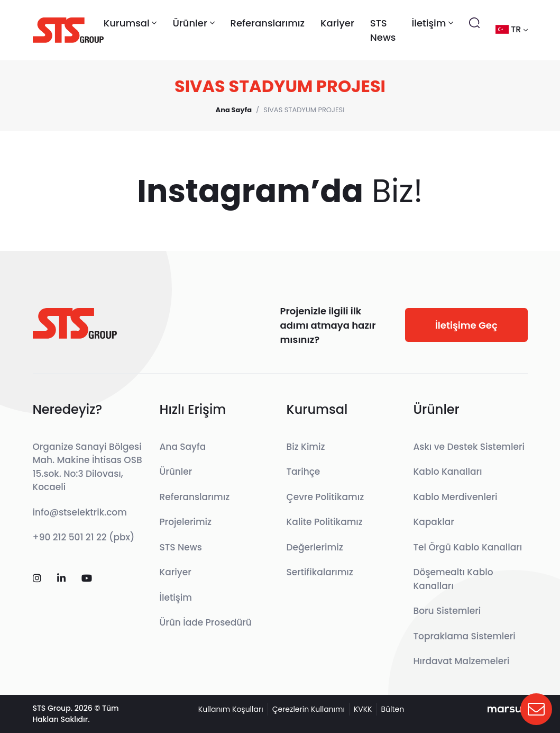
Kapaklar (434, 522)
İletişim (176, 598)
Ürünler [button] (193, 23)
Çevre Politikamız (325, 497)
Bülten (393, 709)
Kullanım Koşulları (231, 709)
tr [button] (511, 29)
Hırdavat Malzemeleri (462, 661)
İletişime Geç (466, 325)
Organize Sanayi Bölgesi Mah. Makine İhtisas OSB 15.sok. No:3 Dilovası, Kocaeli (88, 467)
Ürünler (176, 472)
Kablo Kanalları (448, 472)
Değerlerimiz (315, 547)
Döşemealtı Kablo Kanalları (453, 579)
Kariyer (337, 23)
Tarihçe (304, 472)
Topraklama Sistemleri (465, 636)
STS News (383, 30)
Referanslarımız (268, 23)
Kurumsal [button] (130, 23)
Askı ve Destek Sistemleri (469, 447)
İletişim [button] (432, 23)
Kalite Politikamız (325, 522)
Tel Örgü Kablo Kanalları (468, 547)
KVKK (363, 709)
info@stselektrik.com (80, 512)
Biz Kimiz (306, 447)
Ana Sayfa (183, 447)
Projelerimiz (186, 522)
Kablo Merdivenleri (456, 497)
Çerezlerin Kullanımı (309, 709)
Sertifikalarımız (320, 572)
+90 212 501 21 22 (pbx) (84, 537)
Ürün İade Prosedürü (206, 622)
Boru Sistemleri (447, 611)
